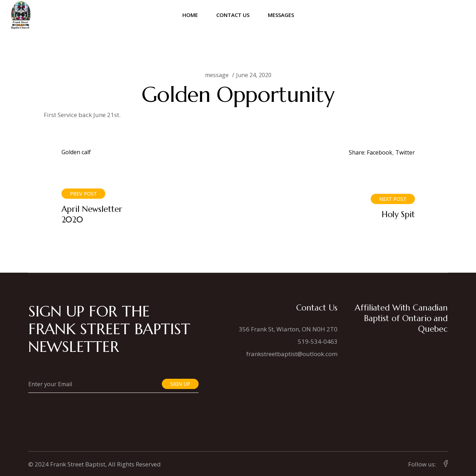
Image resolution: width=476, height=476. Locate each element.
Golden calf (76, 152)
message (217, 75)
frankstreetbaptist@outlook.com (292, 354)
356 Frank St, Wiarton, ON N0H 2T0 (288, 329)
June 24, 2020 (254, 75)
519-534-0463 (318, 341)
